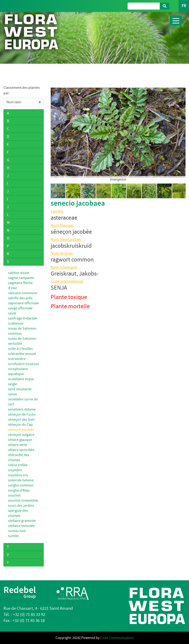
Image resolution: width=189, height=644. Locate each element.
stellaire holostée (21, 526)
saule (12, 313)
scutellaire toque (21, 379)
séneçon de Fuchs (22, 414)
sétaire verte (18, 445)
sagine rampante (21, 278)
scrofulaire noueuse (24, 364)
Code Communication (117, 638)
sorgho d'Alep (19, 490)
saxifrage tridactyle (23, 318)
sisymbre (15, 470)
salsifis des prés (20, 298)
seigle (13, 384)
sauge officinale (20, 308)
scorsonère (17, 359)
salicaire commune (23, 293)
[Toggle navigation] (176, 20)
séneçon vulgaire (21, 435)
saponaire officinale (23, 303)
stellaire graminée (22, 521)
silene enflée (18, 465)
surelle (13, 536)
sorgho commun (21, 485)
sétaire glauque (20, 440)
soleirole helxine (21, 480)
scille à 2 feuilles (20, 349)
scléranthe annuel (22, 354)
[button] (55, 132)
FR (184, 6)
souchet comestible (23, 500)
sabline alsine (19, 273)
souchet (14, 495)
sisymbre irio (18, 475)
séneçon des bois (21, 420)
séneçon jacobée (21, 430)
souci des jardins (21, 506)
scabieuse (16, 323)
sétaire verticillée (21, 450)
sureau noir (17, 531)
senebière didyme (22, 409)
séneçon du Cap (20, 425)
